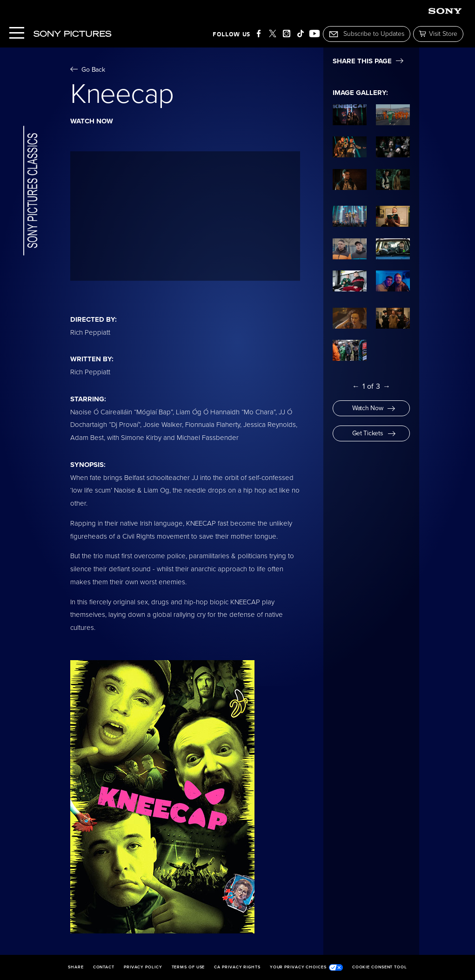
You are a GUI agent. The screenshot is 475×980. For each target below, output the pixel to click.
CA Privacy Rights (237, 967)
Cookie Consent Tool (380, 967)
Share (76, 967)
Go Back (88, 70)
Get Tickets (374, 433)
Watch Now (374, 408)
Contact (104, 967)
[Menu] (17, 34)
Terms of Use (188, 967)
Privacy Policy (143, 967)
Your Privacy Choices (306, 967)
